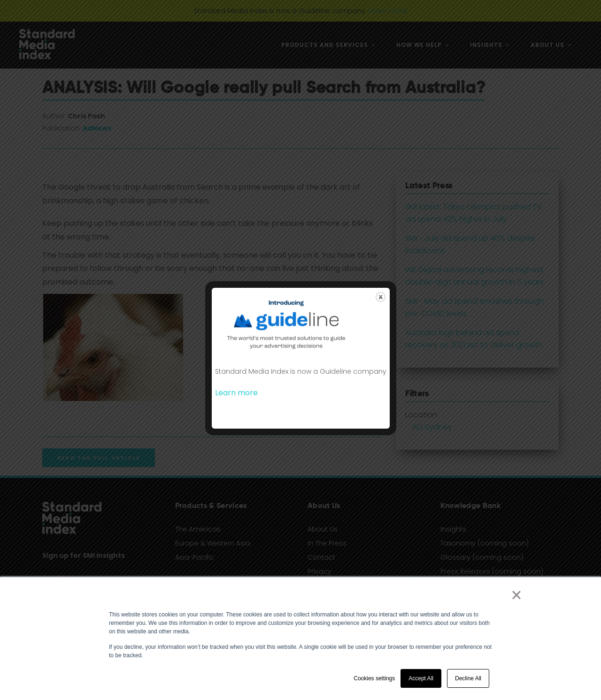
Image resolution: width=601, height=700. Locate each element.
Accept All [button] (421, 678)
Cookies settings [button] (374, 678)
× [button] (516, 595)
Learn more (236, 393)
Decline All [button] (468, 678)
